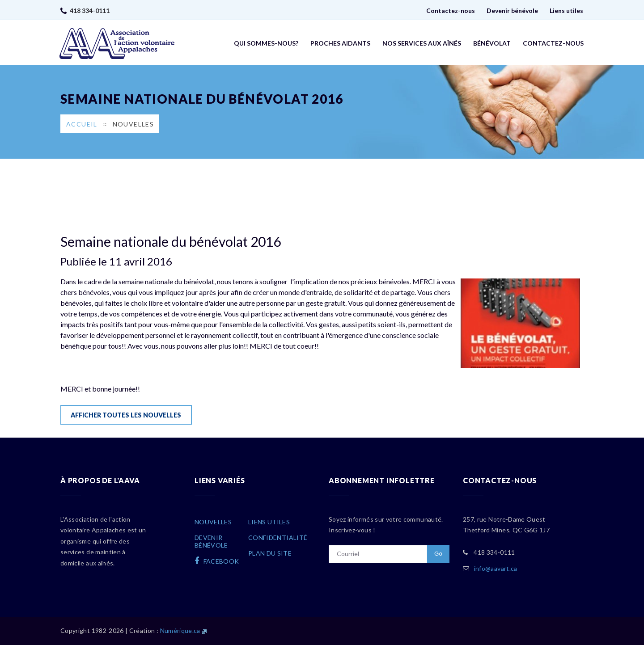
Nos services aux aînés (422, 43)
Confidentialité (278, 537)
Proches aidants (340, 43)
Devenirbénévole (211, 541)
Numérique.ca (180, 630)
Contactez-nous (451, 11)
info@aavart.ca (496, 568)
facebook (217, 561)
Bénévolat (492, 43)
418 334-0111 (90, 11)
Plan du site (270, 553)
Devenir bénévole (512, 11)
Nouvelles (133, 124)
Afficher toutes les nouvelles (126, 415)
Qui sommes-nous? (266, 43)
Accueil (82, 124)
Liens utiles (566, 11)
